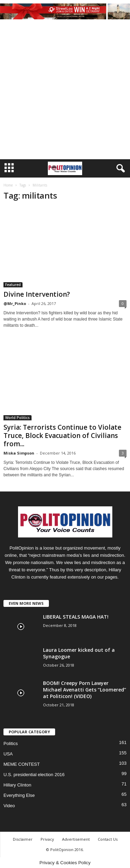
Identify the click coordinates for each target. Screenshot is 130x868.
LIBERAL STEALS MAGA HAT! (76, 617)
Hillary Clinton (17, 785)
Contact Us (108, 839)
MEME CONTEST (22, 764)
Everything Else (19, 795)
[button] (119, 169)
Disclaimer (23, 839)
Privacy (47, 839)
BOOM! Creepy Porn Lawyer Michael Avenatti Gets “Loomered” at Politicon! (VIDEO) (85, 690)
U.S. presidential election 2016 (34, 775)
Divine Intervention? (37, 294)
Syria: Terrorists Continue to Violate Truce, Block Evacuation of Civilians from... (62, 436)
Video (9, 806)
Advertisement (76, 839)
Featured (13, 285)
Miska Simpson (19, 453)
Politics (11, 743)
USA (8, 754)
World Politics (18, 418)
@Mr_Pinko (15, 303)
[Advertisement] (65, 91)
